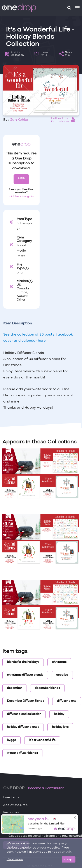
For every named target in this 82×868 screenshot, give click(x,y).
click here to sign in (21, 197)
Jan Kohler (19, 120)
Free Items (11, 797)
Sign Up (21, 179)
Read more (15, 859)
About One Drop (15, 805)
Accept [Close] (69, 859)
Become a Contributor (46, 788)
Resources (11, 813)
